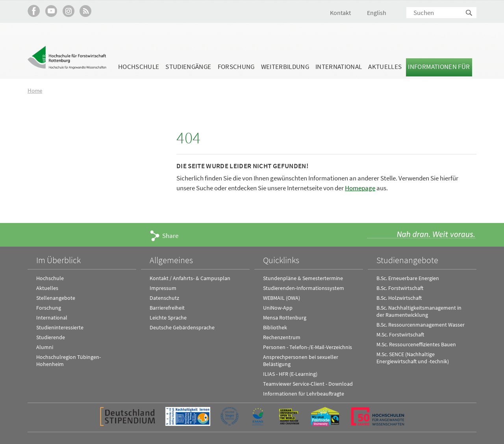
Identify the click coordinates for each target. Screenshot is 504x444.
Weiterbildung (285, 67)
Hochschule (139, 67)
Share (170, 236)
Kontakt (340, 13)
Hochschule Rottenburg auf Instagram (68, 11)
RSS (86, 11)
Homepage (360, 188)
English (377, 13)
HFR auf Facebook (34, 11)
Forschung (236, 67)
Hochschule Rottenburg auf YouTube (51, 11)
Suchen (469, 13)
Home (35, 90)
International (339, 67)
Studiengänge (188, 67)
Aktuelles (385, 67)
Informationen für (439, 67)
